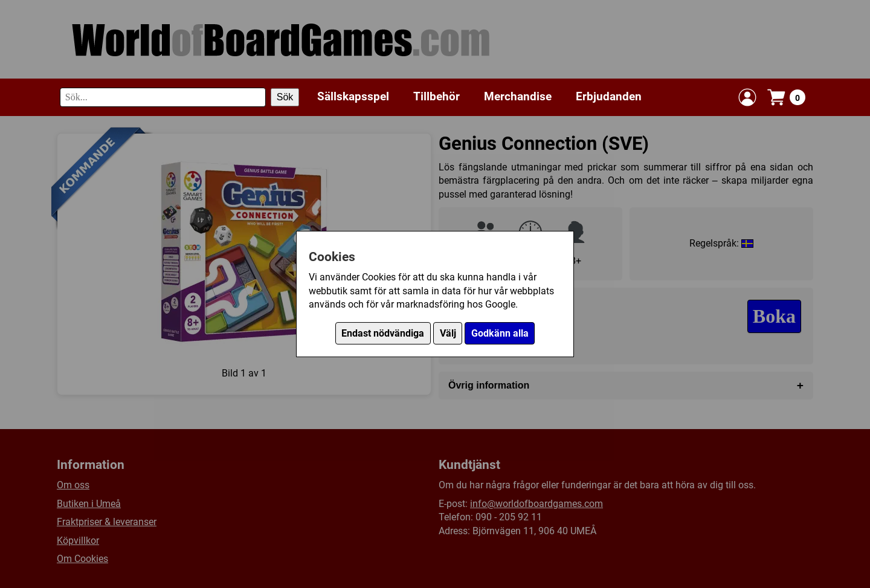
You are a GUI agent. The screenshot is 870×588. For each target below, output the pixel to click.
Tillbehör (437, 96)
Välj (448, 333)
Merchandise (518, 96)
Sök (285, 97)
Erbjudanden (609, 96)
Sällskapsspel (353, 96)
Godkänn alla (500, 333)
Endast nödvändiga (383, 333)
